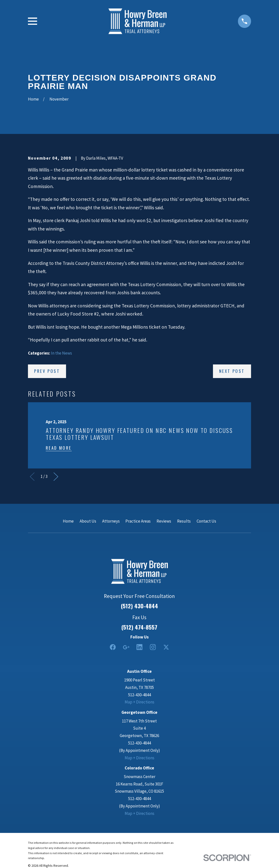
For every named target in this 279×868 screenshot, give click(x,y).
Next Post (232, 371)
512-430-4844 (139, 695)
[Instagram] (153, 647)
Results (184, 521)
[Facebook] (113, 647)
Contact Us (206, 521)
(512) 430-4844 (139, 606)
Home (68, 521)
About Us (88, 521)
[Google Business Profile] (126, 647)
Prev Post (47, 371)
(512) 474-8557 (139, 627)
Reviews (164, 521)
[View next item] (56, 477)
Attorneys (111, 521)
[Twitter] (166, 647)
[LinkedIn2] (139, 647)
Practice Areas (138, 521)
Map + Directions (139, 702)
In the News (61, 353)
